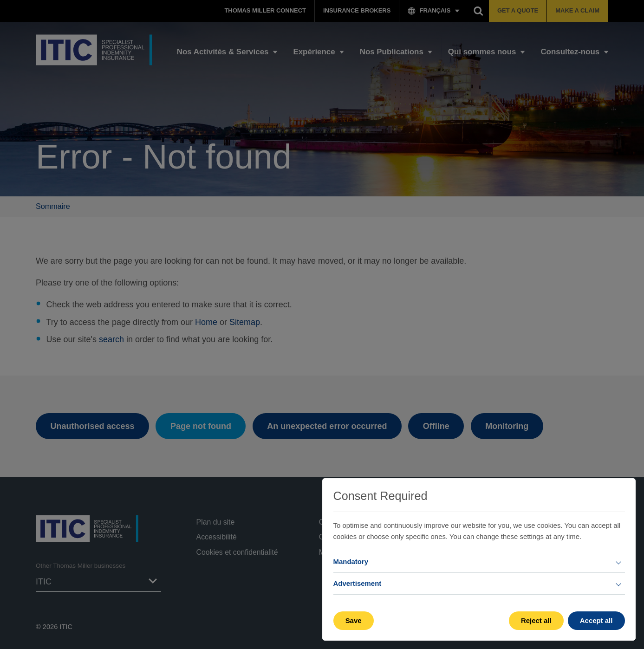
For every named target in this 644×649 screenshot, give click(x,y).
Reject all (536, 620)
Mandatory (351, 561)
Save (354, 620)
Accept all (596, 620)
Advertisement (358, 583)
